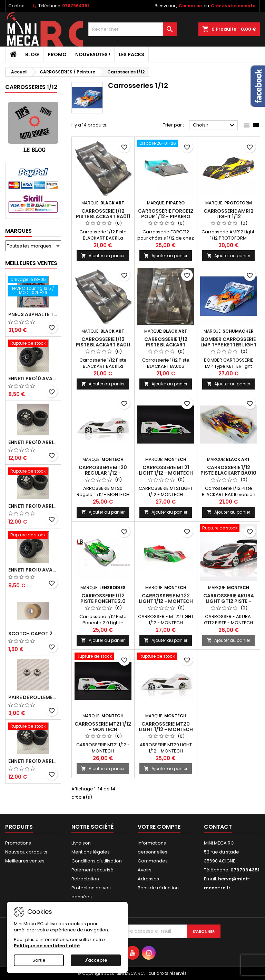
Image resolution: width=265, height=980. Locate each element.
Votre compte (159, 827)
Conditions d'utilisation (97, 861)
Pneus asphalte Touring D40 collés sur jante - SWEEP (33, 314)
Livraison (81, 843)
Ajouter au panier (103, 256)
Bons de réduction (158, 888)
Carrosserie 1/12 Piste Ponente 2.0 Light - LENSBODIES (103, 601)
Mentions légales (91, 852)
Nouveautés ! (93, 54)
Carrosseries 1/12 (31, 87)
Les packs (131, 54)
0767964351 (76, 6)
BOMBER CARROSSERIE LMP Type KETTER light (229, 342)
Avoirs (145, 870)
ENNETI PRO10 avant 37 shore (33, 378)
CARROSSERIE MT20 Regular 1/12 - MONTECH (103, 473)
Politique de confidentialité (47, 946)
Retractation (85, 879)
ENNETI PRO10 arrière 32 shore (33, 761)
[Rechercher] (132, 29)
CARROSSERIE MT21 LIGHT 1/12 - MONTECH (166, 470)
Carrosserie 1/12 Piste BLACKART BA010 (228, 470)
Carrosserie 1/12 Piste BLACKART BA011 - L (103, 216)
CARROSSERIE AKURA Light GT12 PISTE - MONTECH (229, 601)
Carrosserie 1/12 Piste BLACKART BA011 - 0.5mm (103, 345)
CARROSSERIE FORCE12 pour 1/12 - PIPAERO (166, 214)
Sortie (39, 960)
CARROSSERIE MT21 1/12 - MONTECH (103, 727)
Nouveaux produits (26, 852)
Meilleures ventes (25, 861)
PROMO (57, 54)
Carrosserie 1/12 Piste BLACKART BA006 (166, 345)
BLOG (32, 54)
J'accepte (96, 960)
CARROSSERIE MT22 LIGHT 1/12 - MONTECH (166, 598)
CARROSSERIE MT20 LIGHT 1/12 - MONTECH (166, 727)
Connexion (190, 6)
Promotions (18, 843)
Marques (18, 231)
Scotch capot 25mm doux (33, 634)
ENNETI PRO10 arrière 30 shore (33, 506)
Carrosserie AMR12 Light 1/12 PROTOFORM (229, 216)
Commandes (153, 861)
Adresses (148, 879)
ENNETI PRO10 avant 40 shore (33, 570)
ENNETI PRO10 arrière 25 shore (33, 442)
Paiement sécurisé (92, 870)
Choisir (214, 125)
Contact (17, 6)
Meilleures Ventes (31, 263)
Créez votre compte (233, 6)
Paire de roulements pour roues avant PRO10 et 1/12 (33, 697)
